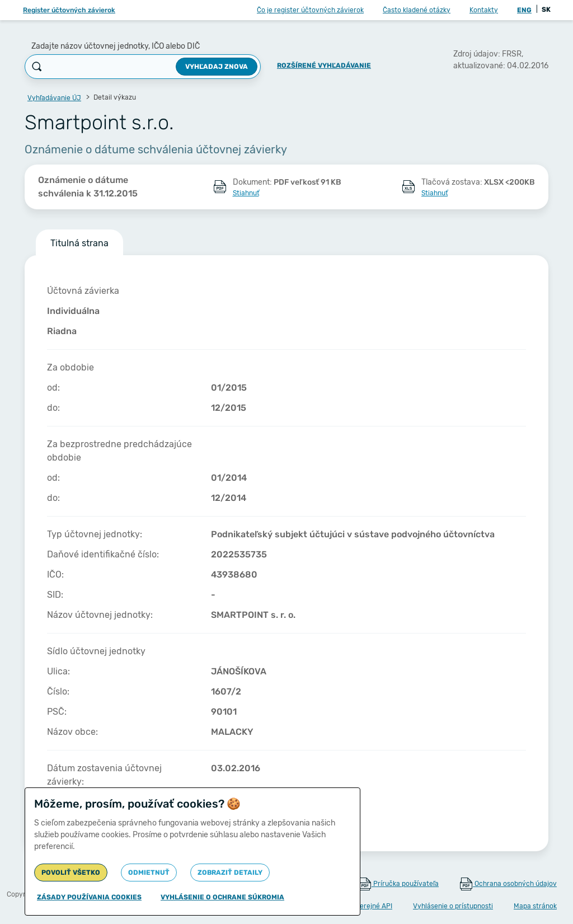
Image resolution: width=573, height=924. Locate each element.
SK (546, 10)
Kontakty (484, 10)
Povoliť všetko (71, 873)
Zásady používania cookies (89, 897)
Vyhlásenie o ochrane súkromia (222, 897)
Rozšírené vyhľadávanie (324, 65)
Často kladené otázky (417, 10)
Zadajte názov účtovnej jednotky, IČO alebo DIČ (116, 46)
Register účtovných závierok (69, 10)
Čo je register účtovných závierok (310, 10)
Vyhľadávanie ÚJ (54, 98)
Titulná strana (79, 243)
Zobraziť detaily (230, 873)
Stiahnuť (246, 193)
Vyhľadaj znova (217, 67)
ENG (524, 10)
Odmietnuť (149, 873)
